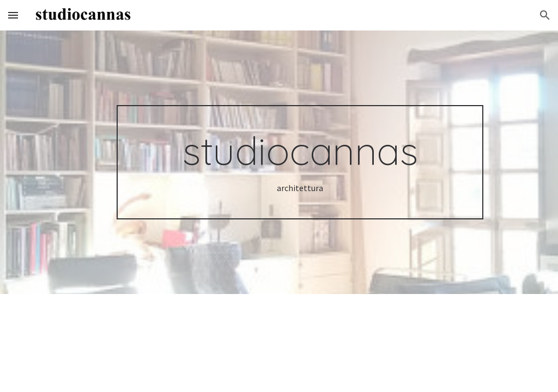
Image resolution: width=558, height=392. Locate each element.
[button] (13, 15)
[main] (300, 163)
